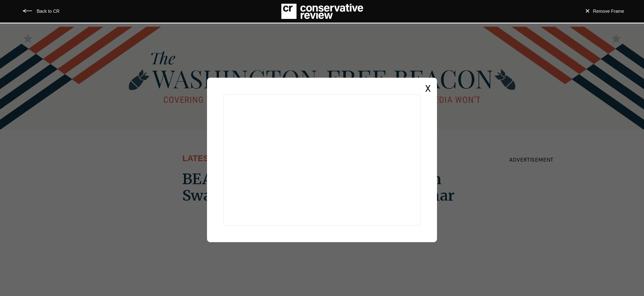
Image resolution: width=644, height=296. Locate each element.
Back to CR (48, 11)
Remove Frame (609, 11)
